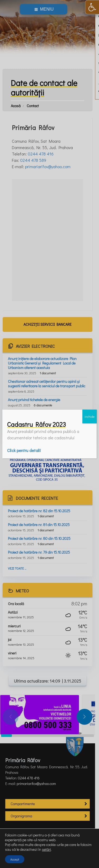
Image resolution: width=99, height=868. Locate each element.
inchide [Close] (89, 416)
